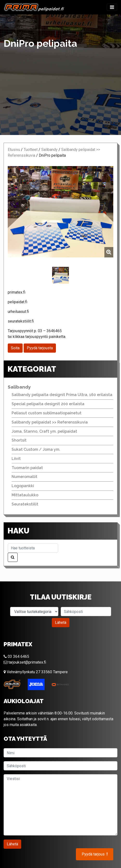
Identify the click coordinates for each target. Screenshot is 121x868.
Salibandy (49, 150)
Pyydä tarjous (95, 854)
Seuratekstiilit (25, 504)
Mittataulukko (25, 495)
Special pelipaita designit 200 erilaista (48, 404)
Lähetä (61, 622)
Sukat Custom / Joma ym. (36, 449)
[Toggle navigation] (112, 7)
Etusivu (14, 150)
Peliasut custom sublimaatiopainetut (47, 413)
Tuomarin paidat (27, 468)
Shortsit (19, 440)
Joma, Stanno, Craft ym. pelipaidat (44, 431)
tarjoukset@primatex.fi (25, 662)
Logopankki (23, 486)
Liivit (16, 459)
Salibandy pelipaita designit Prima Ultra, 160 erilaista (62, 395)
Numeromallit (24, 477)
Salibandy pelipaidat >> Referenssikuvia (50, 422)
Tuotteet (31, 150)
